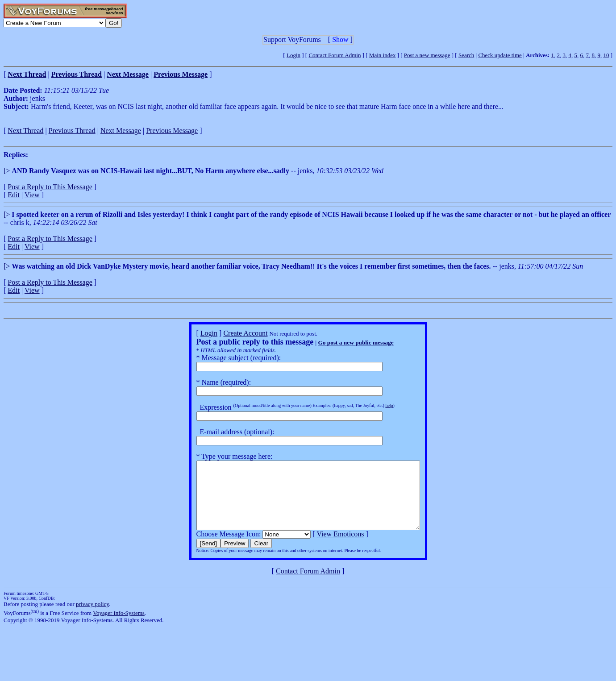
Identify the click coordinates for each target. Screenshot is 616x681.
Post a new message (427, 55)
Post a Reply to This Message (50, 187)
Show (340, 39)
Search (466, 55)
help (376, 405)
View (32, 195)
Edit (14, 195)
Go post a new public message (342, 343)
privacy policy (92, 617)
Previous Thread (72, 131)
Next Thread (25, 131)
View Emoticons (327, 547)
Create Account (232, 333)
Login (293, 55)
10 (606, 55)
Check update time (500, 55)
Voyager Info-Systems (119, 626)
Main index (383, 55)
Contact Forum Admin (335, 55)
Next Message (121, 131)
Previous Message (172, 131)
